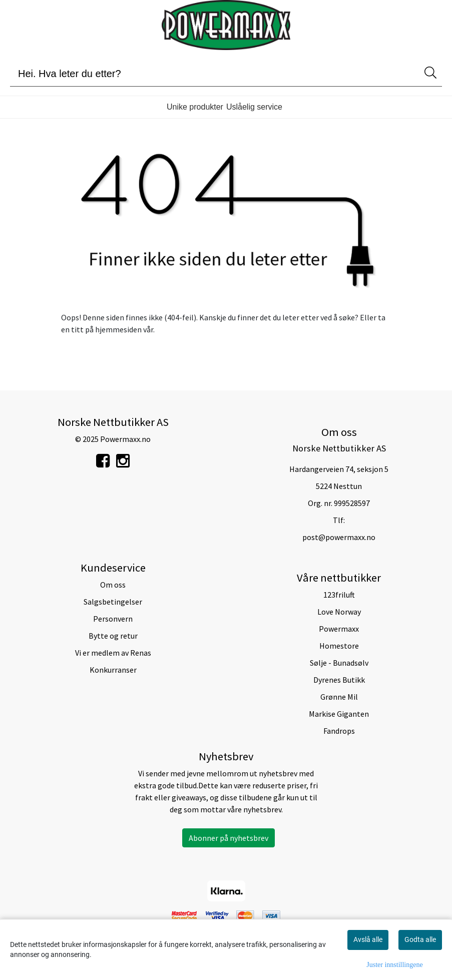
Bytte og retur (113, 636)
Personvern (113, 619)
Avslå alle (368, 939)
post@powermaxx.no (339, 537)
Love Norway (339, 612)
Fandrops (339, 731)
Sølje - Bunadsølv (339, 663)
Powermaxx (339, 629)
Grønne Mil (339, 697)
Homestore (339, 646)
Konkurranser (113, 670)
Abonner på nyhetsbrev (229, 838)
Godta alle (420, 939)
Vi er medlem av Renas (113, 653)
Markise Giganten (339, 714)
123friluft (339, 595)
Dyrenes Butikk (339, 680)
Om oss (113, 585)
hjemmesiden (118, 329)
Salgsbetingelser (113, 602)
